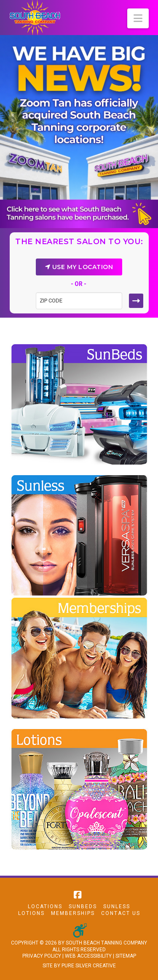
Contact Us (121, 913)
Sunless (117, 906)
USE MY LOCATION (79, 267)
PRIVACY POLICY (42, 956)
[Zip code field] (79, 301)
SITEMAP (126, 956)
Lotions (31, 913)
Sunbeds (83, 906)
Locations (45, 906)
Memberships (73, 913)
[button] (138, 18)
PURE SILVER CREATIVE (89, 966)
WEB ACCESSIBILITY (88, 956)
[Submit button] (136, 301)
